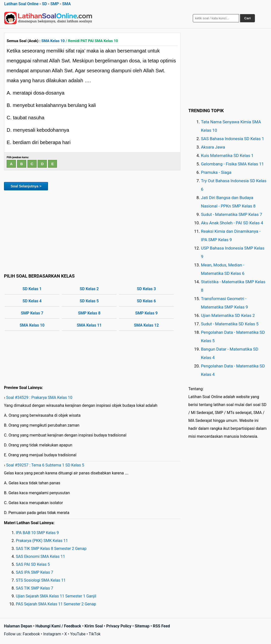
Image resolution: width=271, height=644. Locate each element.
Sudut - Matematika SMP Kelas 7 (232, 214)
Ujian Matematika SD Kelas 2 (228, 315)
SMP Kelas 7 (32, 313)
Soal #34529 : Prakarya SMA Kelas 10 (39, 398)
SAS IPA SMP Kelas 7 (35, 572)
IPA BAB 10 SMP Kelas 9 (37, 533)
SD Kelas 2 (89, 289)
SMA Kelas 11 (89, 325)
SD (44, 4)
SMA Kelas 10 (53, 41)
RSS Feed (161, 626)
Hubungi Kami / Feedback (58, 626)
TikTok (95, 634)
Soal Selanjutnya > (26, 186)
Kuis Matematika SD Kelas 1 (227, 155)
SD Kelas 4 (32, 301)
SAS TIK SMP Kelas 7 (35, 588)
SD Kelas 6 (146, 301)
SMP (54, 4)
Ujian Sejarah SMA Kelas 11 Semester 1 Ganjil (56, 596)
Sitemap (142, 626)
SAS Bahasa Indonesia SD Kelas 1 (233, 139)
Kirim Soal (94, 626)
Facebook (31, 634)
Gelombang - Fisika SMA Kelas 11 (232, 164)
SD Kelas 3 (146, 289)
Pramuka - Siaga (216, 172)
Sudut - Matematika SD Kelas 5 (230, 324)
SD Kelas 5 (89, 301)
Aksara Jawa (213, 147)
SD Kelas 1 (32, 289)
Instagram (52, 634)
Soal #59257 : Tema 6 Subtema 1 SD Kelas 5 (45, 465)
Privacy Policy (119, 626)
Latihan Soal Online (21, 4)
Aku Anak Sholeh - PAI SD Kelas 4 (232, 223)
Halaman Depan (18, 626)
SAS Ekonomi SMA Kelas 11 (40, 556)
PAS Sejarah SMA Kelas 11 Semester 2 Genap (56, 604)
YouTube (78, 634)
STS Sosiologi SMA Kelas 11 (41, 580)
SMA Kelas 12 (146, 325)
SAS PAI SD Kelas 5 (33, 564)
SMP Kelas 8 (89, 313)
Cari (247, 18)
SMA (66, 4)
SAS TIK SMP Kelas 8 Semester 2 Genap (51, 549)
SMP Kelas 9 (146, 313)
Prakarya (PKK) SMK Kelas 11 (42, 541)
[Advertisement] (92, 231)
